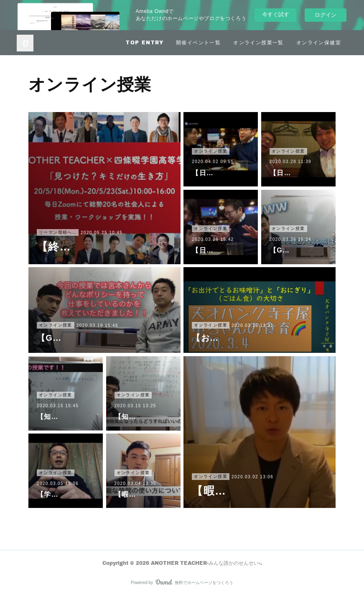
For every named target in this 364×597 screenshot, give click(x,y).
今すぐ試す (276, 14)
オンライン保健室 (319, 42)
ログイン (326, 15)
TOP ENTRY (145, 42)
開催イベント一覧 (198, 42)
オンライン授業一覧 (258, 42)
